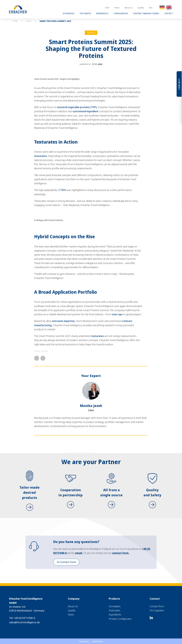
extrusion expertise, (64, 321)
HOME (15, 21)
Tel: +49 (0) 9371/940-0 (22, 618)
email (79, 553)
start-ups (117, 314)
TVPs (63, 190)
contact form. (121, 553)
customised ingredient (86, 111)
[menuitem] (79, 606)
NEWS (29, 21)
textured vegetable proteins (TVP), (77, 107)
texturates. (41, 156)
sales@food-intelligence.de (24, 622)
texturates (97, 336)
